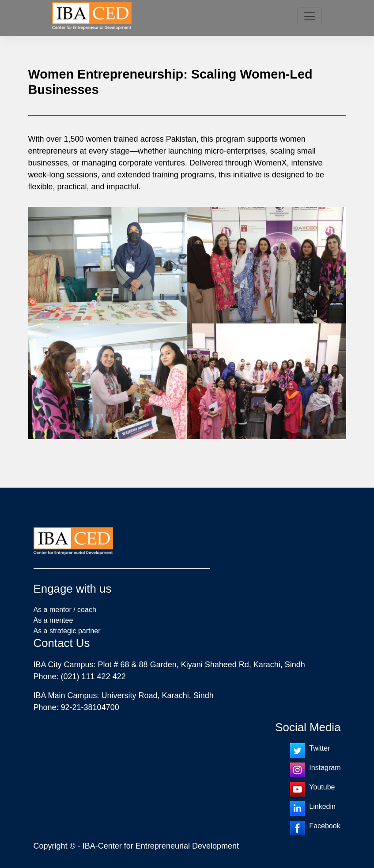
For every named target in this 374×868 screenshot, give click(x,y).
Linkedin (322, 806)
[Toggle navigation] (310, 16)
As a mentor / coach (65, 610)
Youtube (322, 787)
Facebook (325, 826)
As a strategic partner (67, 631)
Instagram (325, 768)
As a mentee (53, 620)
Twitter (319, 748)
